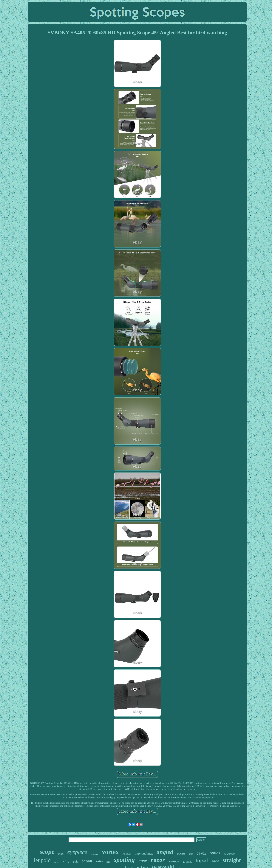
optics (215, 853)
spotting (124, 860)
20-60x (201, 854)
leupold (42, 860)
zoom (181, 853)
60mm (57, 862)
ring (66, 861)
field (191, 854)
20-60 (215, 861)
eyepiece (77, 852)
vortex (110, 852)
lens (108, 862)
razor (158, 861)
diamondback (144, 853)
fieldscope (229, 854)
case (143, 861)
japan (87, 861)
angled (165, 852)
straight (232, 860)
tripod (202, 860)
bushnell (95, 854)
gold (76, 862)
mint (61, 854)
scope (47, 852)
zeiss (99, 861)
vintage (174, 861)
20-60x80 (127, 854)
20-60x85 (187, 862)
